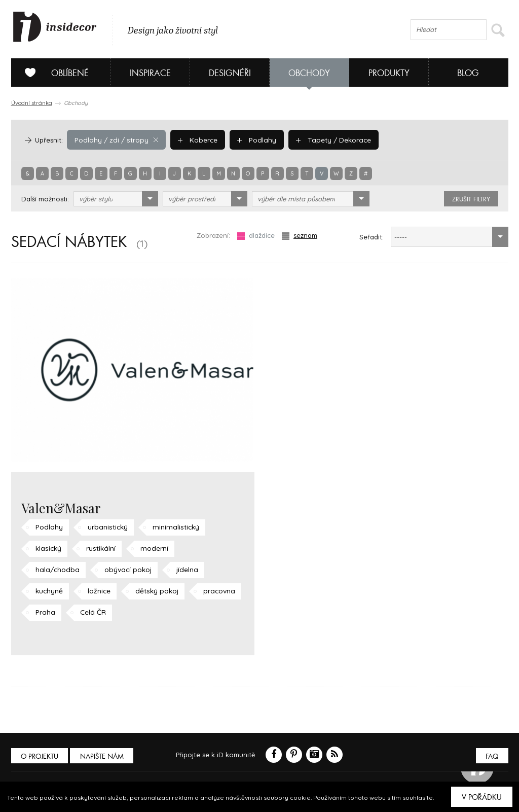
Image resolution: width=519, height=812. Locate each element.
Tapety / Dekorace (325, 139)
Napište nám (104, 756)
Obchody (309, 73)
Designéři (230, 73)
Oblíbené (53, 73)
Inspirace (150, 73)
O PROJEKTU (41, 756)
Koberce (193, 139)
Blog (468, 73)
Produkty (389, 73)
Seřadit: (372, 237)
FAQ (491, 756)
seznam (300, 236)
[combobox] (116, 199)
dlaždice (256, 236)
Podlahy (251, 139)
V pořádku (482, 797)
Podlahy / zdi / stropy (114, 139)
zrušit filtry (471, 199)
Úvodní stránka (32, 103)
